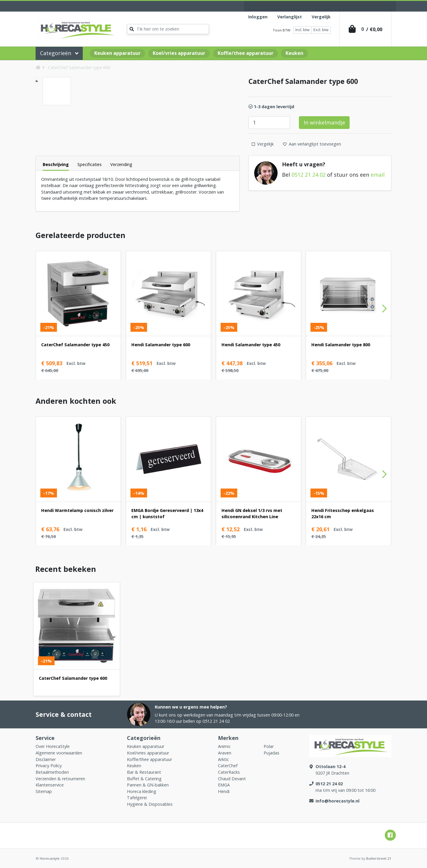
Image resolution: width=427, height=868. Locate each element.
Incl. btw (302, 30)
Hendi (224, 791)
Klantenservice (50, 785)
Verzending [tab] (121, 164)
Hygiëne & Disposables (150, 804)
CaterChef (228, 766)
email (378, 175)
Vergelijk (321, 17)
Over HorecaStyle (53, 746)
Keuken (294, 53)
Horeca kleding (142, 791)
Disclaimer (46, 759)
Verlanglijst (290, 17)
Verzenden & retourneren (60, 779)
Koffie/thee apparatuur (246, 53)
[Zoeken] (168, 29)
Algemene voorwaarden (59, 753)
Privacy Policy (49, 766)
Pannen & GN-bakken (148, 785)
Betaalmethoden (52, 772)
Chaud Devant (232, 779)
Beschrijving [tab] (56, 164)
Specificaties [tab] (90, 164)
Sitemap (44, 791)
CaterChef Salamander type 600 (79, 67)
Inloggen (258, 17)
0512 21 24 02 (309, 175)
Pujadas (271, 753)
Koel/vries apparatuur (179, 53)
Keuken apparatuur (117, 53)
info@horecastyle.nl (337, 801)
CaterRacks (229, 772)
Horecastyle (50, 858)
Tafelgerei (137, 798)
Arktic (223, 759)
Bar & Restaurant (144, 772)
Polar (269, 746)
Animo (224, 746)
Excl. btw (321, 30)
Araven (225, 753)
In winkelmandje (324, 122)
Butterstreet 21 (379, 858)
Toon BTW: (282, 30)
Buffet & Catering (144, 779)
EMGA (224, 785)
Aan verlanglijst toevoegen (312, 144)
